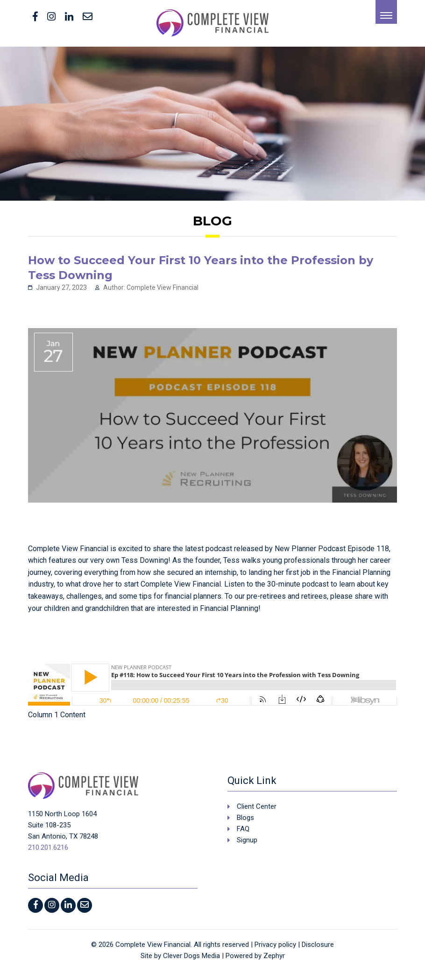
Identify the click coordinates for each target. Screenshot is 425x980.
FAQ (243, 829)
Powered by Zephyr (255, 956)
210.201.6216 (48, 847)
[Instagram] (51, 17)
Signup (247, 840)
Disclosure (318, 945)
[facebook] (35, 17)
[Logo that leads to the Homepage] (83, 786)
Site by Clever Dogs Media (180, 956)
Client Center (257, 806)
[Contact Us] (88, 17)
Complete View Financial (153, 945)
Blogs (245, 818)
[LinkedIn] (69, 17)
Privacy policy (275, 945)
